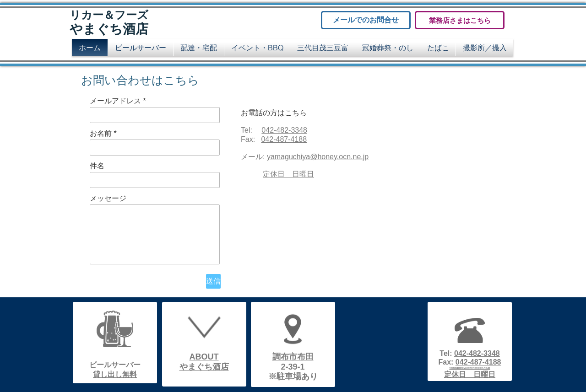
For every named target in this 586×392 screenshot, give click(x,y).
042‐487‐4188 (284, 139)
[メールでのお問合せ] (366, 20)
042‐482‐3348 (284, 130)
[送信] (213, 281)
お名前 (101, 134)
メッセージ (108, 199)
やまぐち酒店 (109, 29)
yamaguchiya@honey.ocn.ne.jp (318, 157)
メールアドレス (115, 101)
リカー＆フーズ (109, 15)
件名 (97, 166)
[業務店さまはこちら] (460, 20)
